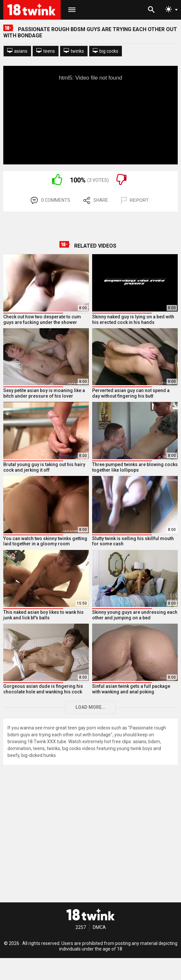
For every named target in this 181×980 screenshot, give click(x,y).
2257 (81, 927)
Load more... (90, 707)
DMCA (99, 927)
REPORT (135, 200)
